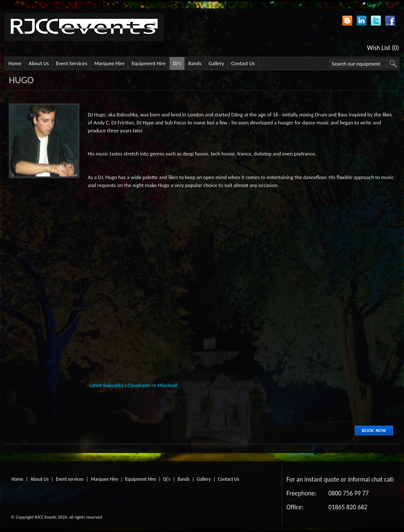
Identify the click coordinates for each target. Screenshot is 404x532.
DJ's (177, 63)
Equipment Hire (148, 63)
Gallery (216, 63)
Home (15, 63)
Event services (70, 479)
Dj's (167, 479)
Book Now (374, 431)
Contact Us (243, 63)
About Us (39, 63)
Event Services (71, 63)
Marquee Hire (109, 63)
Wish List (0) (383, 48)
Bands (195, 63)
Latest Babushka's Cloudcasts (120, 385)
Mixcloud (167, 385)
